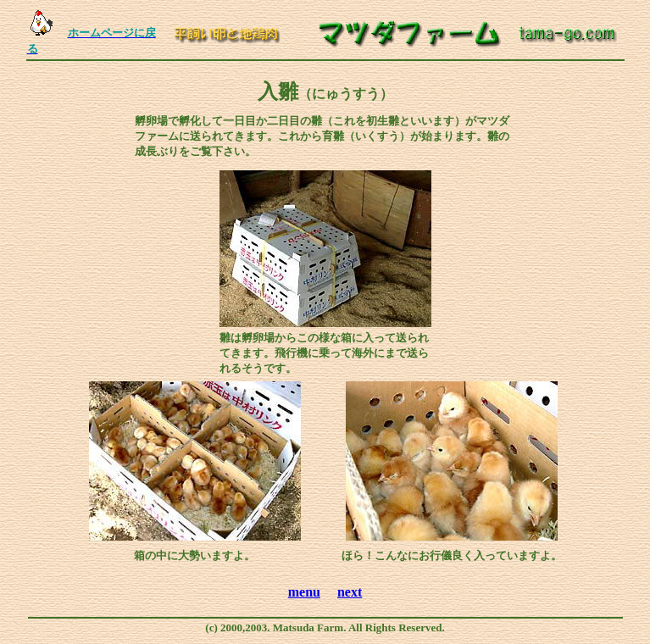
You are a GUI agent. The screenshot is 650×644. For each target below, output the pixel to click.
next (350, 592)
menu (304, 592)
